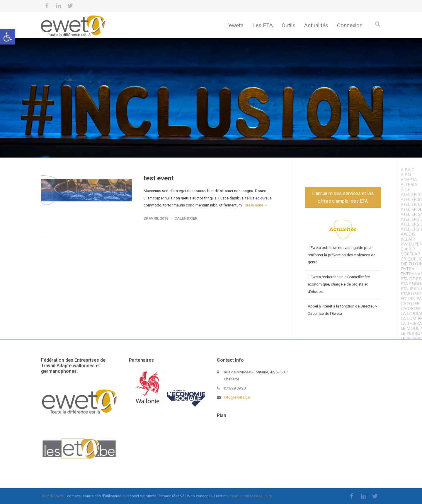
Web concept (198, 496)
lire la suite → (257, 205)
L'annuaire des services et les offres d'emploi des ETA (343, 197)
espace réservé (171, 496)
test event (159, 178)
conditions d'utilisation (102, 496)
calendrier (186, 218)
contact (74, 496)
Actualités (316, 25)
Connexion (350, 25)
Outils (289, 25)
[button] (8, 37)
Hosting (221, 496)
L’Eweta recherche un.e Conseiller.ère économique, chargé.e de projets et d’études (339, 284)
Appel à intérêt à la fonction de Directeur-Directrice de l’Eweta (342, 310)
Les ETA (263, 25)
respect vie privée (141, 496)
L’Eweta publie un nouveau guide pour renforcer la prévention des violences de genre (342, 255)
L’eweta (234, 25)
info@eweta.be (237, 397)
